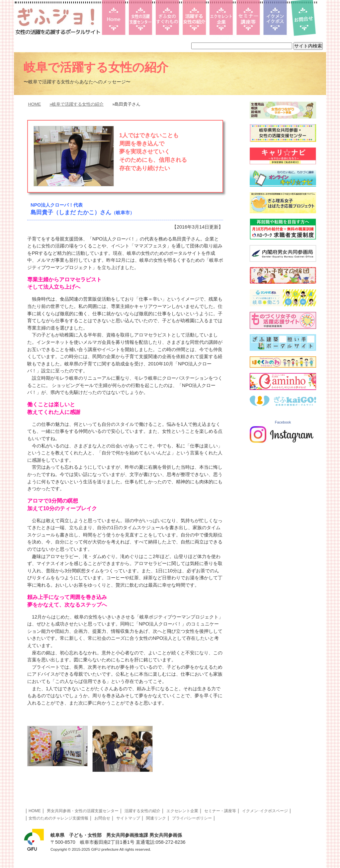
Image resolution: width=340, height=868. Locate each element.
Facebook (283, 422)
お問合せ (102, 818)
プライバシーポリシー (192, 818)
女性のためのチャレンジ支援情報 (58, 818)
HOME (34, 104)
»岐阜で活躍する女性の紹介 (77, 104)
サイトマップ (128, 818)
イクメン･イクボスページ (265, 811)
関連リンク (156, 818)
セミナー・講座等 (220, 811)
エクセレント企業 (182, 811)
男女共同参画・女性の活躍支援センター (83, 811)
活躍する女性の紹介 (142, 811)
